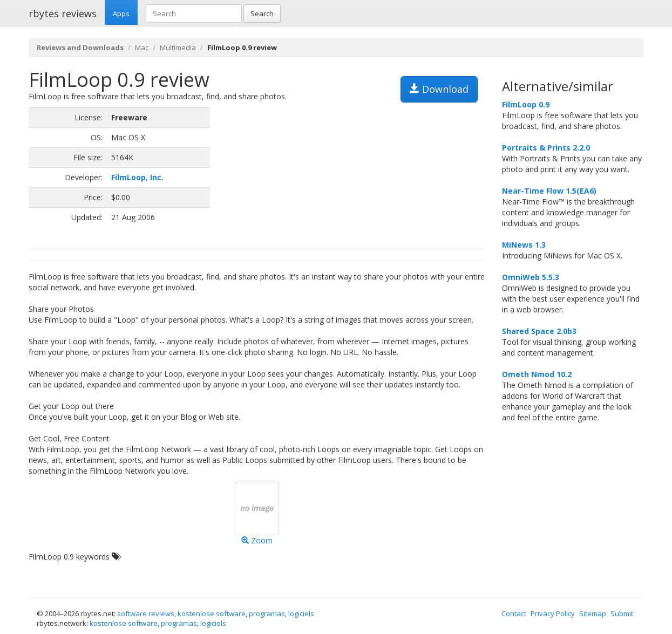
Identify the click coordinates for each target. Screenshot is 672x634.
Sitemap (593, 613)
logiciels (301, 613)
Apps (121, 13)
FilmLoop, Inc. (137, 177)
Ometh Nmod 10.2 (537, 374)
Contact (514, 613)
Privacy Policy (553, 613)
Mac (142, 47)
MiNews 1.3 (524, 245)
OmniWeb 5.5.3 (531, 277)
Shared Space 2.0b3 (539, 331)
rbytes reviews (63, 13)
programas (267, 613)
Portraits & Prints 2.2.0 (546, 148)
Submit (622, 613)
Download (439, 89)
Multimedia (178, 47)
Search (262, 13)
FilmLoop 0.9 (526, 104)
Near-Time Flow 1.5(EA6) (549, 191)
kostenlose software (212, 613)
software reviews (146, 613)
